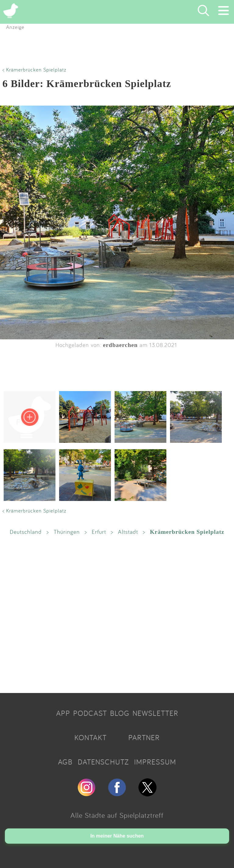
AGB (65, 762)
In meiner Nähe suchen (117, 836)
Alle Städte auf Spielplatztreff (117, 815)
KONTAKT (90, 737)
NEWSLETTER (155, 713)
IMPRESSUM (155, 762)
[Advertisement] (117, 614)
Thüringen (67, 532)
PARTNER (144, 737)
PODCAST (90, 713)
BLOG (120, 713)
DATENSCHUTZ (103, 762)
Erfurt (99, 532)
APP (63, 713)
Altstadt (128, 532)
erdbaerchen (120, 345)
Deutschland (26, 532)
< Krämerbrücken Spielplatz (34, 70)
